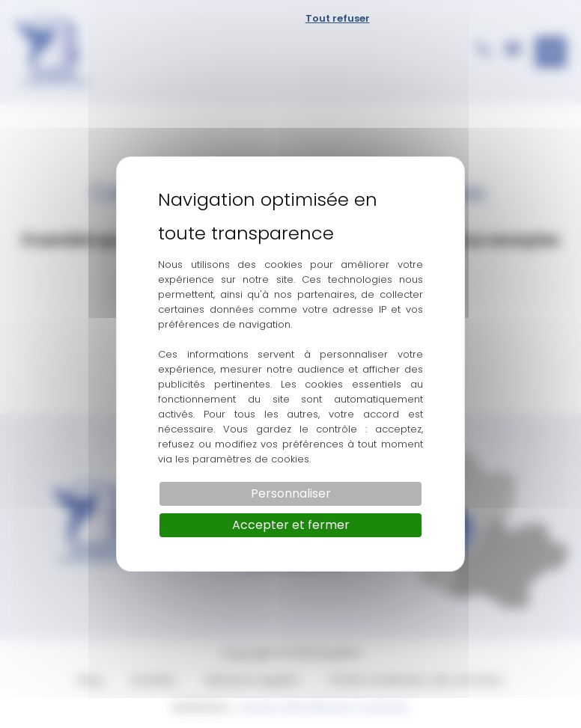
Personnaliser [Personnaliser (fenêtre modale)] (291, 493)
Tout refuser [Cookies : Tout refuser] (338, 18)
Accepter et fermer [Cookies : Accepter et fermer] (291, 525)
